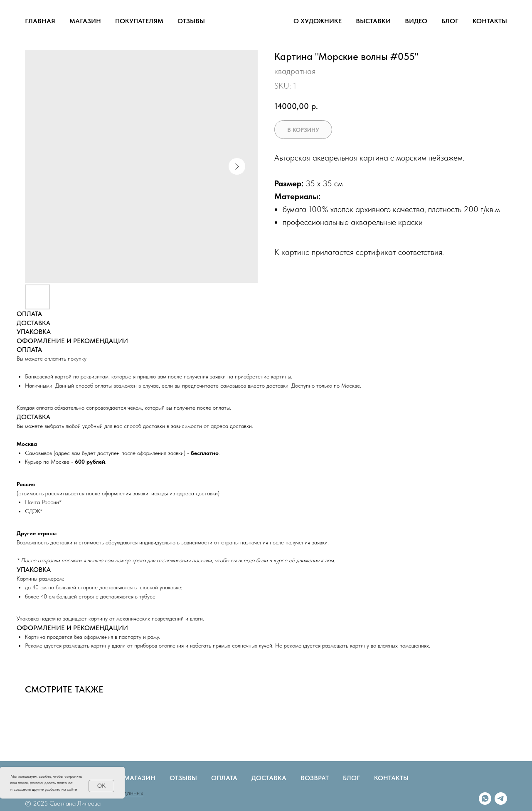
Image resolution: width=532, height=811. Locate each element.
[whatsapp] (485, 799)
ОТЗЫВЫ (191, 21)
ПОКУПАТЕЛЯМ (139, 21)
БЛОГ (450, 21)
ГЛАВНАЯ (40, 21)
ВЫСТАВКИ (373, 21)
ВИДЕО (416, 21)
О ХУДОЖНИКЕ (318, 21)
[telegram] (501, 799)
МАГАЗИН (85, 21)
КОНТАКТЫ (490, 21)
